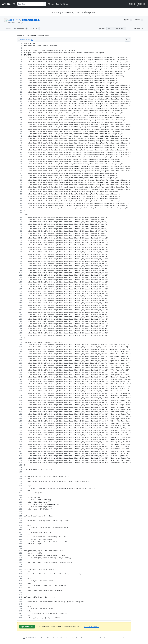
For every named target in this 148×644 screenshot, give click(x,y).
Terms (43, 638)
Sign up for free (27, 627)
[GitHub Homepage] (24, 638)
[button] (128, 28)
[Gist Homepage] (9, 4)
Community (70, 638)
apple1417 (14, 20)
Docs (78, 638)
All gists (51, 4)
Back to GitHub (62, 4)
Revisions (21, 28)
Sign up (142, 4)
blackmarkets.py (31, 20)
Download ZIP (138, 28)
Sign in (132, 4)
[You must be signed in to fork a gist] (139, 20)
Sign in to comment (91, 626)
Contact (83, 638)
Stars (35, 28)
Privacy (49, 638)
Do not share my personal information (113, 638)
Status (62, 638)
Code (8, 28)
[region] (74, 331)
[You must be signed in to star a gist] (128, 20)
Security (56, 638)
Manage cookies (93, 638)
